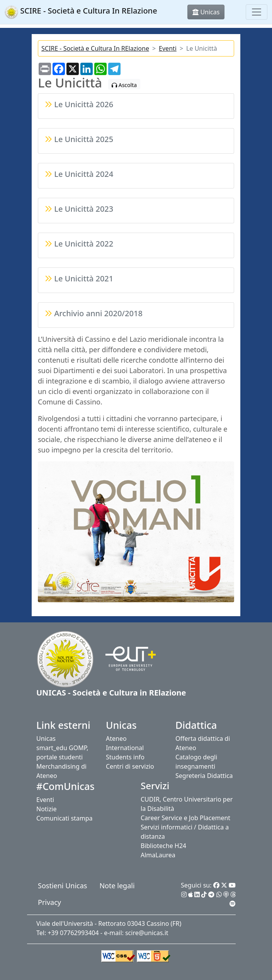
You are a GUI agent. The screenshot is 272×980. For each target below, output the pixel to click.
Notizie (46, 809)
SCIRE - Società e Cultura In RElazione (95, 48)
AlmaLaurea (158, 855)
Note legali (117, 886)
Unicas (46, 738)
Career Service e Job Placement (185, 818)
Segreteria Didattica (204, 776)
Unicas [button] (206, 12)
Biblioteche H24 (163, 846)
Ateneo (116, 738)
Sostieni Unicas (62, 886)
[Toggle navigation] (257, 12)
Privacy (49, 902)
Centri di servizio (130, 766)
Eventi (168, 48)
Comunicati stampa (65, 818)
